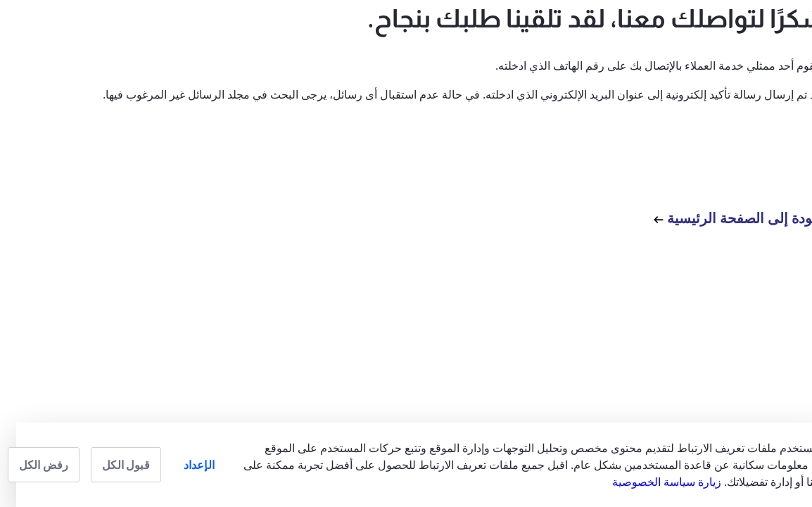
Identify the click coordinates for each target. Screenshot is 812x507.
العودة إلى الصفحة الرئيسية (724, 218)
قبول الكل (109, 465)
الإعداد (183, 465)
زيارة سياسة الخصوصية (651, 482)
